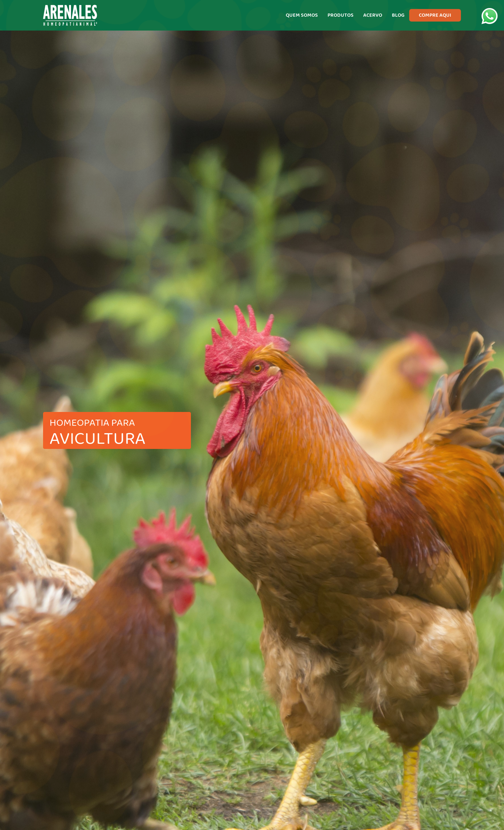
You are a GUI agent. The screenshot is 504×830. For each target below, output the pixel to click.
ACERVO (373, 15)
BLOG (398, 15)
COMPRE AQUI (435, 15)
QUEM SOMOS (302, 15)
